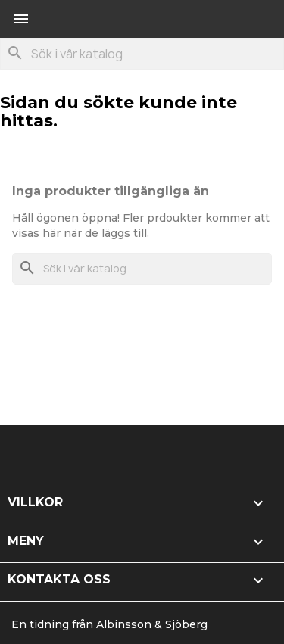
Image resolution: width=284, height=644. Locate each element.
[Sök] (142, 54)
